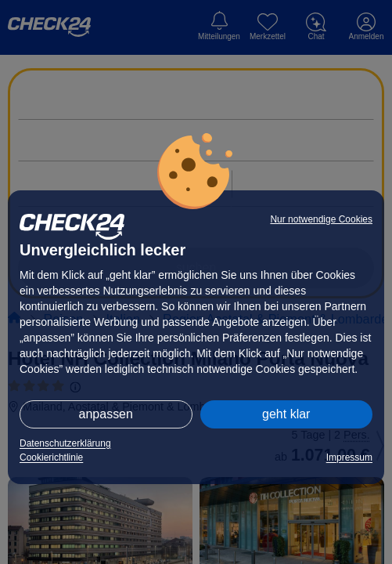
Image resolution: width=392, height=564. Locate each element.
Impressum (349, 457)
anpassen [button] (106, 414)
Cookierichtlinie (51, 457)
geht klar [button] (286, 414)
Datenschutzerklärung (65, 443)
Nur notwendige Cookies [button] (321, 219)
